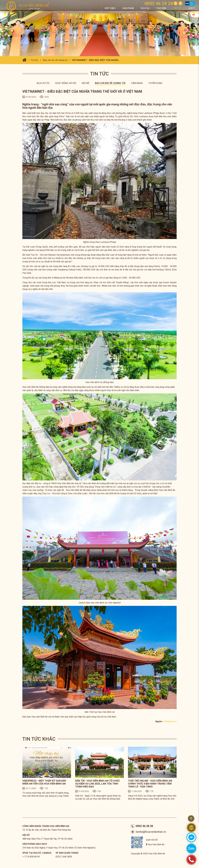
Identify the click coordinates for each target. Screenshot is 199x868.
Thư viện (161, 8)
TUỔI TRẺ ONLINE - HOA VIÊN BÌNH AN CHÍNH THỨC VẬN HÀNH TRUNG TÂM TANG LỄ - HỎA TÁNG (150, 784)
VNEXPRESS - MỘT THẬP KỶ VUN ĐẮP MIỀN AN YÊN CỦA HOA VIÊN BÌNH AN (44, 782)
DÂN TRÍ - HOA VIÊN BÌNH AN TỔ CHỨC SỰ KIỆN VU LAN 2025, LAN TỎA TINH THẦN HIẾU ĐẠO (98, 784)
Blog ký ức (43, 83)
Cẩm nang (137, 83)
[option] (47, 774)
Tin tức (177, 8)
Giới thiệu (110, 8)
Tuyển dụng (155, 83)
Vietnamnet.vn (170, 721)
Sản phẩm (128, 8)
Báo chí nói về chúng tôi (55, 60)
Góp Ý (192, 8)
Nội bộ (86, 83)
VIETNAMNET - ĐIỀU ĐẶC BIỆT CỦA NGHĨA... (96, 60)
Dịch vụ (145, 8)
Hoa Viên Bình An (156, 845)
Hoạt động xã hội (66, 83)
